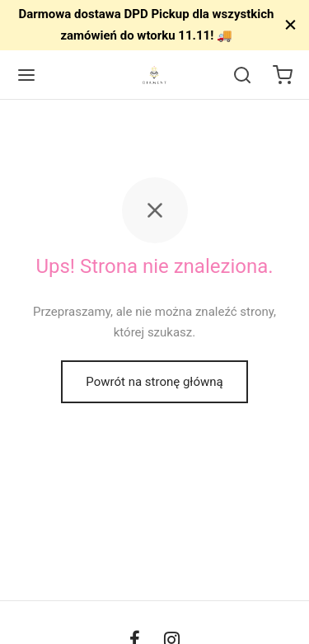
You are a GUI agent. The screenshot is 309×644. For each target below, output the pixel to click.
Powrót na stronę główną (154, 382)
